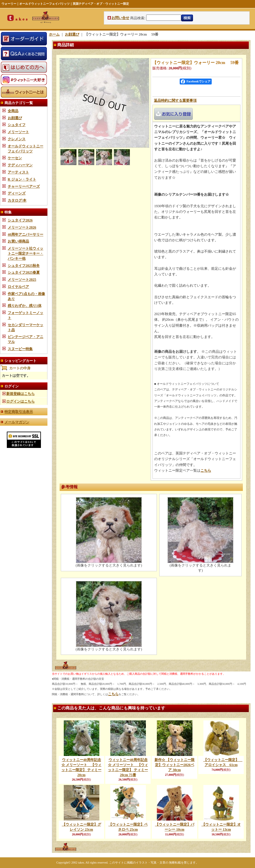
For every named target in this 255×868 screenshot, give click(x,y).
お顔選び (15, 118)
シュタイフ (17, 125)
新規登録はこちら (20, 394)
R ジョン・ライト (22, 179)
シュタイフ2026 (20, 220)
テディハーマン (20, 165)
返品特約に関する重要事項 (175, 100)
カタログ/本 (17, 200)
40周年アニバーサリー (26, 234)
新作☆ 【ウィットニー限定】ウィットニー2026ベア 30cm (174, 765)
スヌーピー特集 (20, 349)
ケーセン (15, 158)
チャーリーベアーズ (24, 186)
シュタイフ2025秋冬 (24, 266)
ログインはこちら (20, 401)
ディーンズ (17, 193)
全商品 (13, 111)
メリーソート (18, 132)
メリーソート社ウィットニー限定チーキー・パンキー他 (26, 253)
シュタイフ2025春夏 (24, 272)
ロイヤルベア (18, 287)
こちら (206, 470)
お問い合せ (120, 18)
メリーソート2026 (22, 227)
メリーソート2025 (22, 280)
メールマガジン (17, 422)
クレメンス (17, 139)
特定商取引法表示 (19, 412)
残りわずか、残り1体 (25, 306)
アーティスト (18, 172)
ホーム (54, 34)
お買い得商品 (18, 241)
